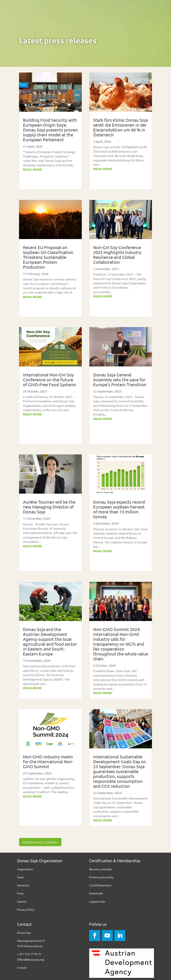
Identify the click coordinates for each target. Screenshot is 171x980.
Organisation (25, 869)
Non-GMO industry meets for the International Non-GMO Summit (48, 762)
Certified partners (100, 885)
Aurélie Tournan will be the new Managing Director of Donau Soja (49, 507)
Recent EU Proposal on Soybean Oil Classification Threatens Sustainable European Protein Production (48, 257)
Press (20, 893)
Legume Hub (97, 901)
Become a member (101, 869)
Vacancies (23, 885)
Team (20, 877)
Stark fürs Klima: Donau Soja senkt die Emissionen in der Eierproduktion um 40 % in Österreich (121, 127)
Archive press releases (40, 842)
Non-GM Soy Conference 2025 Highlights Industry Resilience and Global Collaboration (117, 255)
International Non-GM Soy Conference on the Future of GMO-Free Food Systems (50, 380)
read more (32, 169)
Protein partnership (101, 877)
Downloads (96, 893)
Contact (22, 967)
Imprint (22, 901)
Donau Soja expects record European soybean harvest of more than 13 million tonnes (119, 509)
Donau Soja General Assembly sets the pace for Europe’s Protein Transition (120, 380)
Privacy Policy (26, 909)
